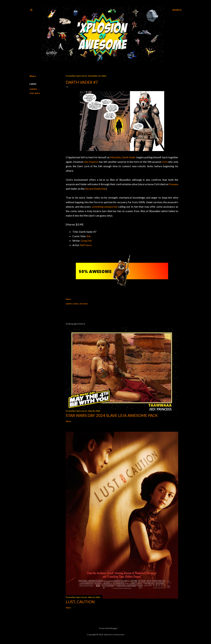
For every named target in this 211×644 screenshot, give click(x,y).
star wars (35, 93)
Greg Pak (86, 241)
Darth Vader (129, 157)
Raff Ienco (86, 245)
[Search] (177, 10)
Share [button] (33, 76)
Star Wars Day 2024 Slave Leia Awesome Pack (112, 415)
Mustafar (116, 157)
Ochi (165, 162)
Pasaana (173, 184)
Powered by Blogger (106, 628)
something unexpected (105, 207)
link (89, 236)
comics (33, 89)
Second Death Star (95, 189)
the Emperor (91, 162)
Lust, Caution (80, 602)
